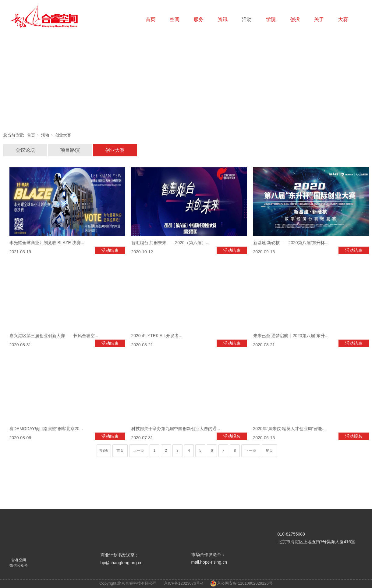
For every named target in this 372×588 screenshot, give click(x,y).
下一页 (251, 451)
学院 (271, 19)
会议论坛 (25, 150)
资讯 (223, 19)
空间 (175, 19)
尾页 (269, 451)
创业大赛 (63, 135)
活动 (247, 19)
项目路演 (70, 150)
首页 (151, 19)
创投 (295, 19)
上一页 (139, 451)
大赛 (343, 19)
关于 (319, 19)
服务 (199, 19)
